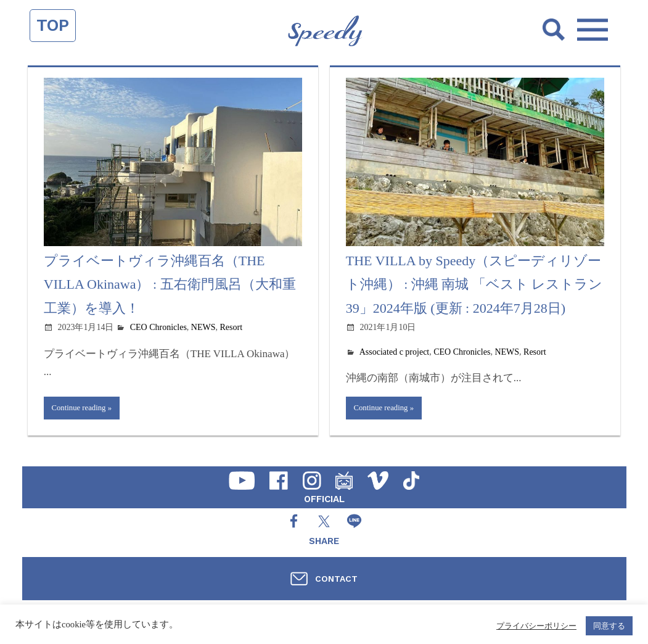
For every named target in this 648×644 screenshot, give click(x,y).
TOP (53, 25)
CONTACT (336, 579)
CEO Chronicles (158, 327)
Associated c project (395, 352)
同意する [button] (609, 626)
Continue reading (82, 409)
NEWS (203, 327)
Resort (232, 327)
